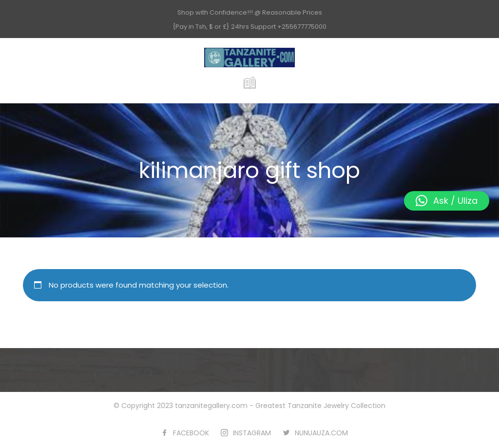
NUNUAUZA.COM (321, 433)
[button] (447, 201)
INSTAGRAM (252, 433)
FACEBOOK (191, 433)
